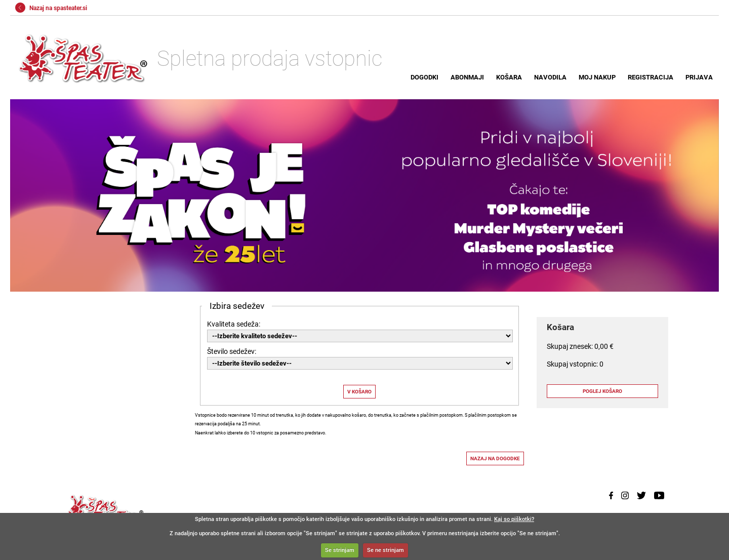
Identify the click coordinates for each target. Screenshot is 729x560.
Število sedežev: (232, 351)
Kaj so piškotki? (514, 519)
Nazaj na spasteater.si (51, 8)
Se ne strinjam (386, 550)
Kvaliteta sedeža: (234, 324)
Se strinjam (340, 550)
